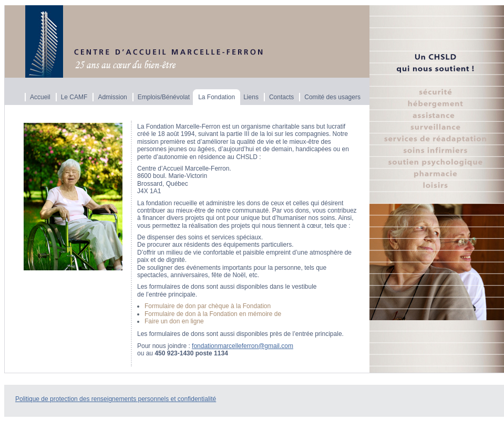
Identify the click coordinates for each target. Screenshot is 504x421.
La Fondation (217, 97)
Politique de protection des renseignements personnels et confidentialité (116, 399)
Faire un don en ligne (174, 321)
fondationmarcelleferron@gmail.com (243, 346)
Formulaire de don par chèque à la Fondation (208, 306)
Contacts (281, 97)
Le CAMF (74, 97)
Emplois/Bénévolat (164, 97)
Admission (112, 97)
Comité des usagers (332, 97)
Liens (251, 97)
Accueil (40, 97)
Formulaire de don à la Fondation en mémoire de (213, 314)
